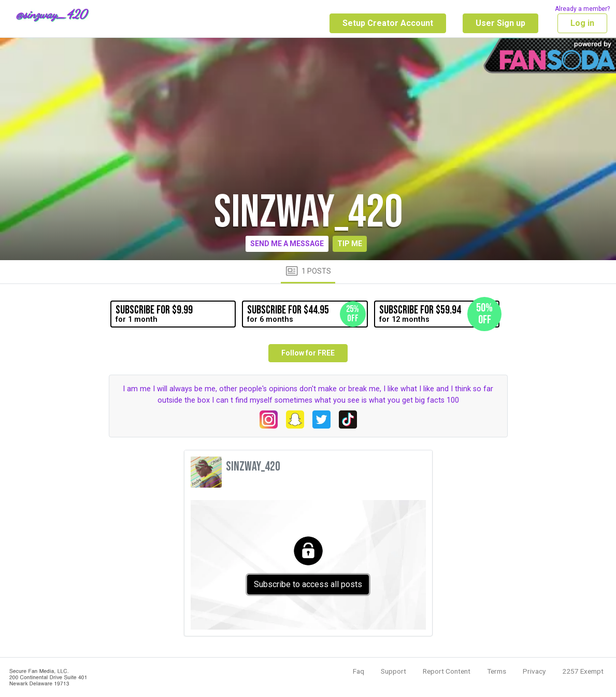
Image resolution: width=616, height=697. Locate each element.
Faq (359, 671)
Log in (582, 23)
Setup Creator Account (388, 23)
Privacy (534, 671)
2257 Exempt (583, 671)
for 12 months (439, 314)
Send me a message (287, 244)
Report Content (447, 671)
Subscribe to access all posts (308, 584)
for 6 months (306, 314)
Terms (497, 671)
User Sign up (500, 23)
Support (393, 671)
